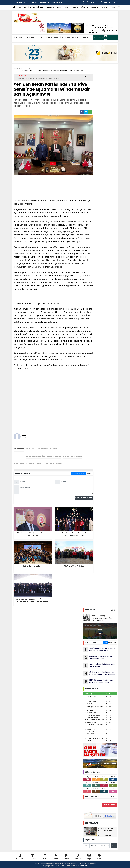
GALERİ (105, 7)
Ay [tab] (115, 643)
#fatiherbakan (20, 464)
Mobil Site (20, 857)
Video (66, 7)
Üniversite (50, 7)
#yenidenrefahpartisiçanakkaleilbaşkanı (43, 456)
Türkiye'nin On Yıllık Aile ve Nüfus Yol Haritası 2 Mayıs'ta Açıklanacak (99, 674)
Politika (28, 7)
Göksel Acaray (98, 616)
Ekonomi (74, 7)
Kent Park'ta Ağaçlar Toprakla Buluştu (46, 2)
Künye (99, 857)
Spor (59, 7)
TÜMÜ (113, 610)
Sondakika (33, 857)
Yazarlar (66, 857)
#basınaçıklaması (36, 464)
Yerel (20, 7)
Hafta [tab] (110, 643)
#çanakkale (31, 449)
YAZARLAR (95, 7)
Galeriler (45, 857)
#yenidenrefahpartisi (47, 449)
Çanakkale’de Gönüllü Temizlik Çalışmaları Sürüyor (98, 658)
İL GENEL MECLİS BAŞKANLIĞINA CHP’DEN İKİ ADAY (102, 619)
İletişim (89, 857)
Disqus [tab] (89, 473)
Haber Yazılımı (82, 866)
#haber (59, 464)
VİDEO (113, 7)
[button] (120, 7)
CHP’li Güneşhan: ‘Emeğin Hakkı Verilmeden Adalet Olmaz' (98, 682)
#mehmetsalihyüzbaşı (72, 456)
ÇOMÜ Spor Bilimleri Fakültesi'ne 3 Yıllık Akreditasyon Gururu (99, 650)
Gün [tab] (105, 643)
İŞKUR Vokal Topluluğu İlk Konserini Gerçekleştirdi (99, 666)
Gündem (84, 7)
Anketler (78, 857)
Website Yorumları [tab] (79, 473)
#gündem (50, 464)
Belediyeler (38, 7)
